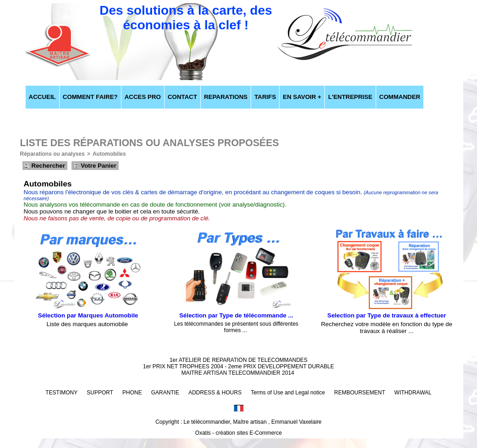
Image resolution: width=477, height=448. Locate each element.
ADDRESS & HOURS (215, 393)
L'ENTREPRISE (350, 97)
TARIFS (265, 97)
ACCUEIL (42, 97)
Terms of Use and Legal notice (288, 393)
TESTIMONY (61, 393)
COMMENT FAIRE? (90, 97)
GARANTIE (165, 393)
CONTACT (182, 97)
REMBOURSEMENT (359, 393)
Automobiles (109, 154)
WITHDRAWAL (413, 393)
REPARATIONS (226, 97)
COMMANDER (400, 97)
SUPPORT (100, 393)
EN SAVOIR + (302, 97)
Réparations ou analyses (52, 154)
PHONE (132, 393)
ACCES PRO (143, 97)
